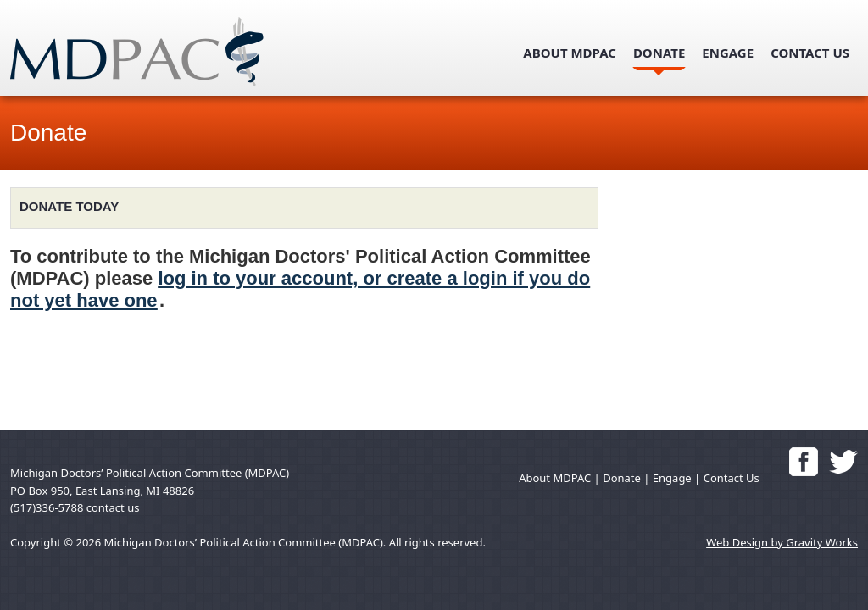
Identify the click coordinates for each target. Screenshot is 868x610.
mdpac (157, 52)
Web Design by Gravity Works (782, 542)
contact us (113, 507)
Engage (728, 53)
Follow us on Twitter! (843, 462)
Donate (659, 53)
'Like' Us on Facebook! (804, 462)
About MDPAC (570, 53)
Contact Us (810, 53)
